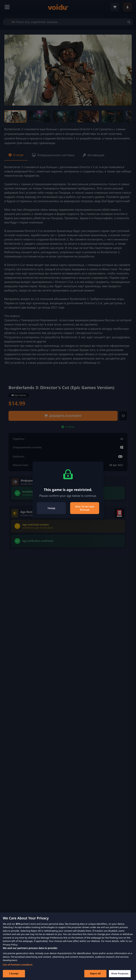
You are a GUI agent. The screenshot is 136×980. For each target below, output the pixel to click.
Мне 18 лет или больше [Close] (85, 508)
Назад (51, 508)
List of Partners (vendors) (18, 970)
